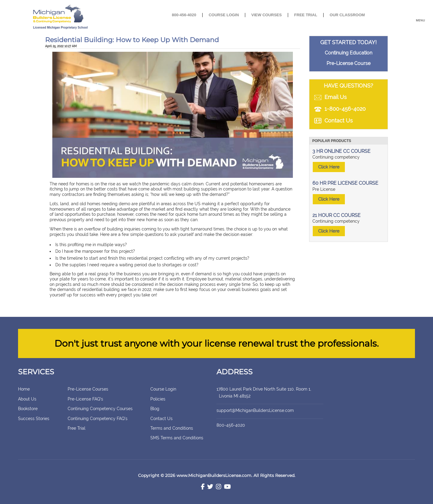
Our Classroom (347, 15)
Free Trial (306, 15)
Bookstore (28, 409)
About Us (27, 399)
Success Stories (34, 419)
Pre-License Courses (88, 389)
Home (24, 389)
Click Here (329, 167)
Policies (158, 399)
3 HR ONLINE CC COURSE (341, 151)
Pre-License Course (349, 63)
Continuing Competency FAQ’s (98, 419)
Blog (155, 409)
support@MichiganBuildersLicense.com (255, 410)
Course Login (224, 15)
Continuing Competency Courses (100, 409)
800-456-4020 (184, 15)
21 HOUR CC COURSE (336, 215)
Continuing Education (349, 53)
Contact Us (161, 419)
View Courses (267, 15)
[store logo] (79, 14)
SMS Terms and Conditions (177, 438)
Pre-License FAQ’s (85, 399)
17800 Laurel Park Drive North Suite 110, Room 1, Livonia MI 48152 (269, 392)
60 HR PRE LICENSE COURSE (345, 183)
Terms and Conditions (172, 428)
